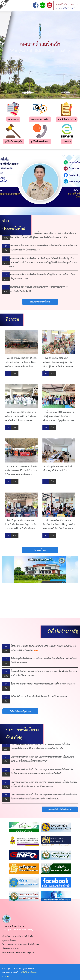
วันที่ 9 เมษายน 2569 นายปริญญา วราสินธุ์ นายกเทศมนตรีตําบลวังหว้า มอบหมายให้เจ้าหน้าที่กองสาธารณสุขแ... (21, 416)
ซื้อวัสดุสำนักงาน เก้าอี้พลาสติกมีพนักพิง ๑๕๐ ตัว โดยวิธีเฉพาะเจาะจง (39, 697)
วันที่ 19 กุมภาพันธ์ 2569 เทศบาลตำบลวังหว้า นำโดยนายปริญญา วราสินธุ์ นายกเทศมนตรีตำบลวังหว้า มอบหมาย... (59, 524)
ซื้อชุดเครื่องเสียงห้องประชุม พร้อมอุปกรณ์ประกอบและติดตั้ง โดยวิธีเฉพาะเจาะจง (43, 684)
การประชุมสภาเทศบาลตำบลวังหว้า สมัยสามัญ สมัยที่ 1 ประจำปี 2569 (58, 468)
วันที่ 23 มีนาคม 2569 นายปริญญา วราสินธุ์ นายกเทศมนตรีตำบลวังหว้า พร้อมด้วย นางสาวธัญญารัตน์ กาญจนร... (59, 416)
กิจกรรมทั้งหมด (40, 550)
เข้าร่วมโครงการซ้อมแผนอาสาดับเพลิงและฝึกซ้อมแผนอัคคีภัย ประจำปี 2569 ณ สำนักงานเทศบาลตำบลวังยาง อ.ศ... (21, 470)
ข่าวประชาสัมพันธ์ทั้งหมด (40, 302)
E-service (67, 141)
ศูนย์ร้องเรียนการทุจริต (13, 141)
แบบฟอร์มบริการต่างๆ (67, 119)
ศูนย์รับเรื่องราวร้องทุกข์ (40, 141)
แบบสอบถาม (13, 119)
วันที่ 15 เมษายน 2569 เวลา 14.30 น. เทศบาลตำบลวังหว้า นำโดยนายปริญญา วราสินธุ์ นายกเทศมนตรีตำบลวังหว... (21, 362)
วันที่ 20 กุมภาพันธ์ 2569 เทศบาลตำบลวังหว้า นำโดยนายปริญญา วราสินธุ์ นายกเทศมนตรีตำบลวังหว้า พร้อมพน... (21, 524)
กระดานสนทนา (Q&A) (40, 119)
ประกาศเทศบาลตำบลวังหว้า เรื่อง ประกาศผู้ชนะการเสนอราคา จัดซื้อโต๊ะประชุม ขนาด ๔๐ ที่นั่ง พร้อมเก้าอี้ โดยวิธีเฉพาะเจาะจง (43, 759)
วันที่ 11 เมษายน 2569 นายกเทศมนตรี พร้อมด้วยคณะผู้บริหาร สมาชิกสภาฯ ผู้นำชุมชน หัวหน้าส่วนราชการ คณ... (58, 364)
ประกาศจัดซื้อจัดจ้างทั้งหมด (60, 810)
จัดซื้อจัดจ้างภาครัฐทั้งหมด (20, 711)
